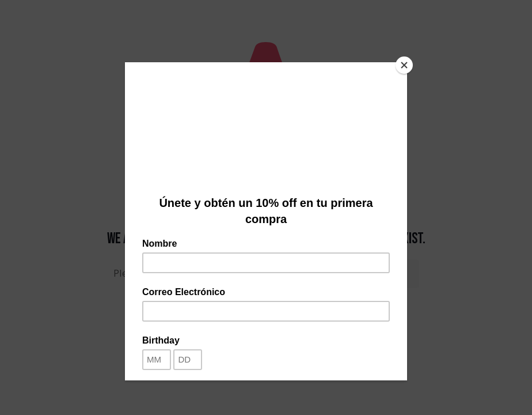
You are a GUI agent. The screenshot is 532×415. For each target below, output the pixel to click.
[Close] (404, 65)
